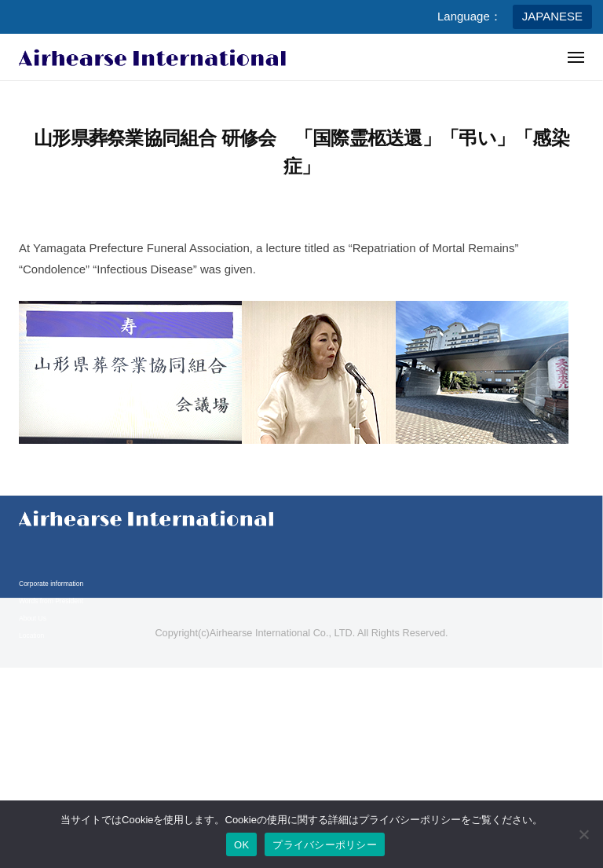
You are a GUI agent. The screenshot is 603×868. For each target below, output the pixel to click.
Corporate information (51, 584)
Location (31, 635)
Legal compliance (45, 764)
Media (28, 708)
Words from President (51, 601)
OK (241, 845)
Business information (50, 674)
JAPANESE (552, 16)
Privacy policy (39, 746)
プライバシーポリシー (325, 845)
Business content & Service (59, 690)
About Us (33, 618)
